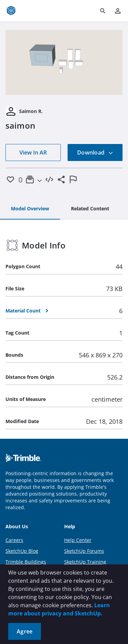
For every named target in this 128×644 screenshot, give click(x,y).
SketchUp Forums (84, 551)
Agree (25, 631)
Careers (14, 540)
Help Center (78, 540)
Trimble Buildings (26, 562)
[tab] (30, 209)
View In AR (33, 152)
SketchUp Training (85, 562)
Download (95, 152)
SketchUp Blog (22, 551)
